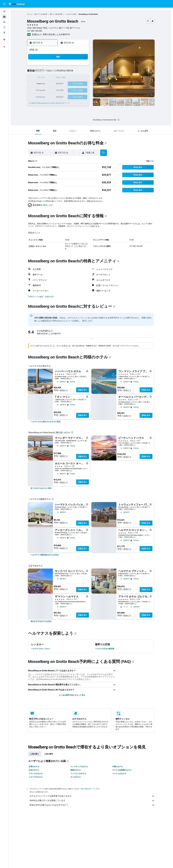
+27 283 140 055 (35, 31)
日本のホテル (34, 770)
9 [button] (46, 78)
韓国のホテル (76, 770)
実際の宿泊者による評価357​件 (56, 34)
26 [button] (64, 90)
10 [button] (52, 78)
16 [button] (46, 84)
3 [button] (52, 72)
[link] (45, 422)
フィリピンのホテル (78, 774)
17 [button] (52, 84)
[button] (4, 4)
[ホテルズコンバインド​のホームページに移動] (17, 4)
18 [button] (58, 84)
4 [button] (58, 72)
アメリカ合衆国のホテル (122, 770)
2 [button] (46, 72)
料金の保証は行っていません (90, 789)
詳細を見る (82, 390)
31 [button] (52, 96)
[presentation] (118, 120)
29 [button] (82, 90)
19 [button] (64, 84)
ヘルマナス (69, 14)
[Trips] (4, 40)
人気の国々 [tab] (35, 754)
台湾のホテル (34, 767)
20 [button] (70, 84)
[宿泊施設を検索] (4, 17)
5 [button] (64, 72)
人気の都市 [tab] (49, 754)
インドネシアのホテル (79, 767)
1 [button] (82, 66)
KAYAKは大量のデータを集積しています (92, 801)
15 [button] (82, 78)
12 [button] (64, 78)
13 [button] (70, 78)
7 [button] (76, 72)
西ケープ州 (54, 14)
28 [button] (76, 90)
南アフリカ (38, 14)
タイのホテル (76, 777)
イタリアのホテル (36, 777)
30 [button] (46, 96)
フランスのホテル (36, 774)
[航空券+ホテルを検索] (4, 27)
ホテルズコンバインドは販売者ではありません (92, 796)
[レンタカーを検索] (4, 22)
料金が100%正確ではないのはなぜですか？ (92, 805)
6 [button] (70, 72)
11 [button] (58, 78)
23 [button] (46, 90)
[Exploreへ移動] (4, 32)
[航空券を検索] (4, 11)
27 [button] (70, 90)
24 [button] (52, 90)
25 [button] (58, 90)
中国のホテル (117, 767)
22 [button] (82, 84)
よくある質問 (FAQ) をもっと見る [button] (72, 695)
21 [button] (76, 84)
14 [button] (76, 78)
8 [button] (82, 72)
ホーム (29, 14)
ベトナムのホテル (119, 774)
